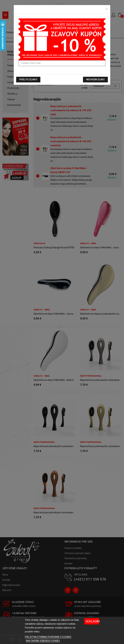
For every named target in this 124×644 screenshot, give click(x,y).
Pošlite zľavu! (28, 79)
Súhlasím (92, 621)
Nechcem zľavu (95, 79)
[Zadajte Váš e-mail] (62, 63)
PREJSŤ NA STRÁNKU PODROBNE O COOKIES (48, 637)
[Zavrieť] (107, 9)
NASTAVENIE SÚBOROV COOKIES (43, 641)
